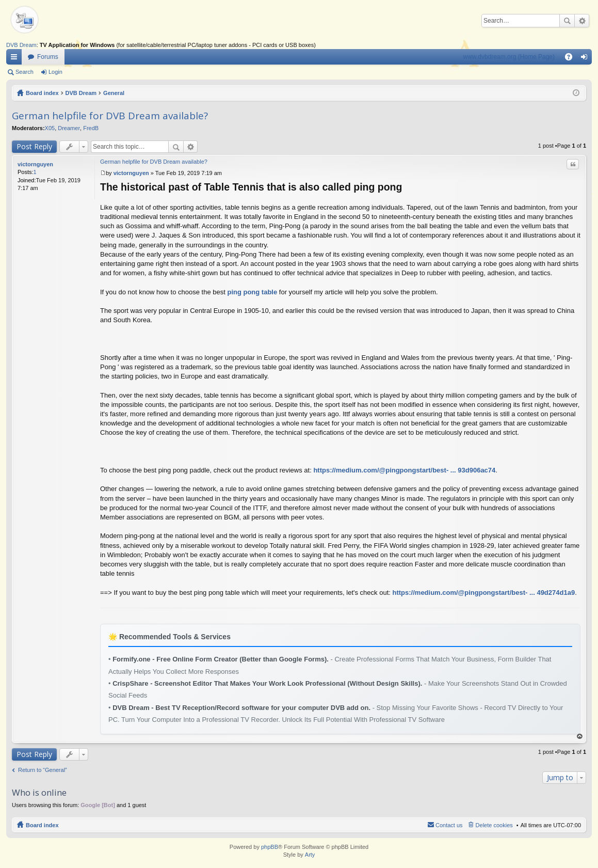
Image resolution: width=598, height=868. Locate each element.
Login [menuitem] (586, 59)
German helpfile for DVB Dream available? (110, 116)
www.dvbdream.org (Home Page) (509, 57)
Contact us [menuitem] (449, 825)
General (114, 93)
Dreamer (69, 128)
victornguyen (35, 164)
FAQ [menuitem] (572, 59)
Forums (48, 57)
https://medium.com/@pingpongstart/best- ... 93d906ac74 (404, 470)
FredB (91, 128)
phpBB (270, 847)
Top (580, 737)
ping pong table (252, 292)
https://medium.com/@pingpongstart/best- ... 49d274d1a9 (484, 593)
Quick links (16, 59)
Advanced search (582, 21)
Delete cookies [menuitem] (494, 825)
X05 (50, 128)
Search (567, 21)
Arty (310, 855)
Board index (42, 93)
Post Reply (34, 146)
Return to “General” (43, 770)
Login (55, 72)
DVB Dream (21, 45)
